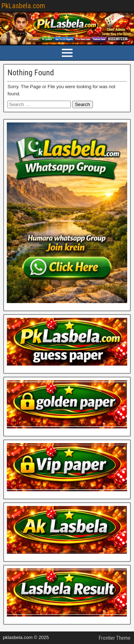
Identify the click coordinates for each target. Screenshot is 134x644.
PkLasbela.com (23, 6)
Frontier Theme (115, 638)
